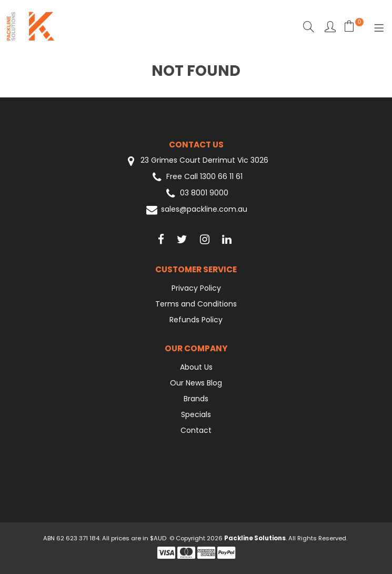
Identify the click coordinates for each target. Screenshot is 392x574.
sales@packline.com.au (196, 210)
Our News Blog (196, 383)
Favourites (330, 27)
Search (309, 27)
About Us (196, 367)
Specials (196, 414)
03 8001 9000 (196, 194)
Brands (196, 399)
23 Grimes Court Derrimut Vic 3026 (196, 161)
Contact (196, 430)
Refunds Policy (196, 320)
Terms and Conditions (196, 304)
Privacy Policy (196, 288)
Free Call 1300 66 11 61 (196, 177)
